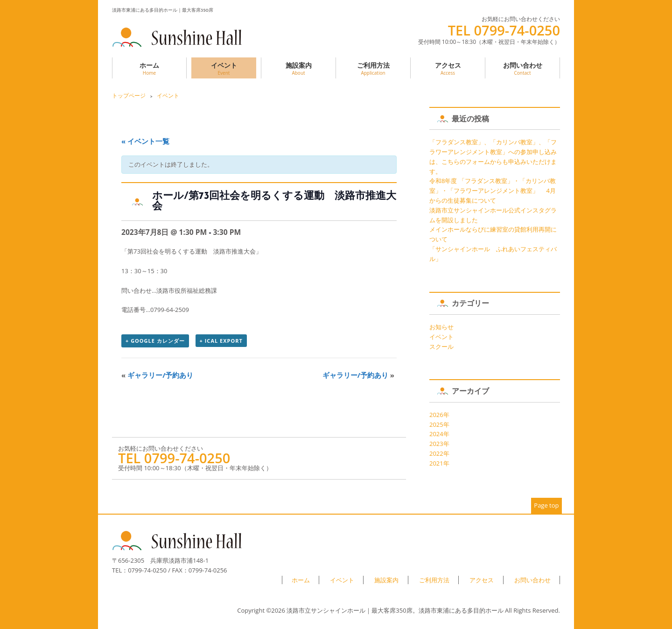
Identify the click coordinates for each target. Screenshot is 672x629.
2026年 (439, 415)
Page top (546, 505)
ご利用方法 (373, 68)
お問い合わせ (522, 68)
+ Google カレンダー (155, 341)
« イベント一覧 (145, 141)
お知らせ (441, 327)
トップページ (129, 95)
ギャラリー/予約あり (157, 375)
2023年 (439, 444)
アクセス (448, 68)
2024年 (439, 434)
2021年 (439, 463)
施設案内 (298, 68)
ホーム (149, 68)
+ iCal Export (221, 341)
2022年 (439, 453)
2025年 (439, 424)
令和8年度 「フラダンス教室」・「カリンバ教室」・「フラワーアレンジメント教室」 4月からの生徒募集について (493, 191)
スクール (441, 346)
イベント (224, 68)
